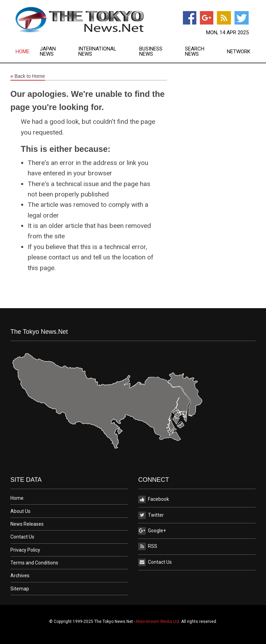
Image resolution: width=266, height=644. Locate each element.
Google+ (152, 531)
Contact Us (22, 537)
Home (23, 52)
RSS (148, 546)
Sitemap (20, 589)
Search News (195, 52)
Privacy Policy (25, 550)
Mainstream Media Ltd (158, 622)
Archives (20, 576)
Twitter (151, 515)
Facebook (154, 499)
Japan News (48, 52)
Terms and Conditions (34, 563)
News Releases (27, 524)
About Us (20, 511)
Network (239, 52)
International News (97, 52)
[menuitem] (28, 52)
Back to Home (28, 76)
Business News (151, 52)
